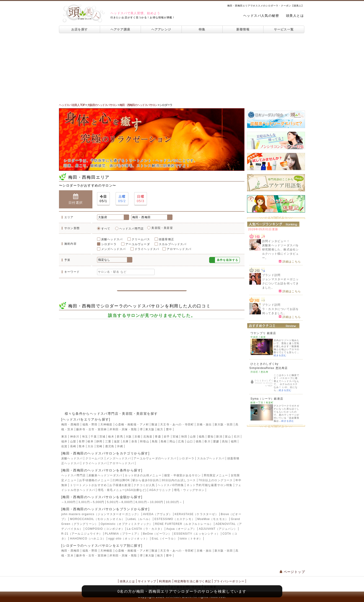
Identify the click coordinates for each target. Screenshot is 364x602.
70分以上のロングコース (216, 480)
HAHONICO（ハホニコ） (88, 539)
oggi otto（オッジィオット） (129, 539)
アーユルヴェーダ (138, 244)
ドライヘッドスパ (147, 249)
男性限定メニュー (216, 475)
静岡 (99, 441)
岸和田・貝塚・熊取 (123, 429)
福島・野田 (90, 424)
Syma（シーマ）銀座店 (267, 399)
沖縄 (120, 446)
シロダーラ (109, 244)
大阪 (129, 437)
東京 (64, 437)
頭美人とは (295, 16)
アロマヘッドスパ (179, 249)
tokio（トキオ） (191, 539)
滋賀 (117, 441)
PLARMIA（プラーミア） (122, 534)
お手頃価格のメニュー (94, 480)
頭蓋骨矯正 (166, 239)
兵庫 (126, 441)
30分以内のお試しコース (179, 480)
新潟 (219, 437)
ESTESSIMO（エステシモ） (175, 519)
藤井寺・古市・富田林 (91, 429)
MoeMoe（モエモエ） (213, 519)
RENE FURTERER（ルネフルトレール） (184, 524)
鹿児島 (110, 446)
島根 (164, 441)
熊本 (82, 446)
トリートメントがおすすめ (88, 485)
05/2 (122, 199)
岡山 (172, 441)
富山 (228, 437)
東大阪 (150, 429)
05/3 (141, 199)
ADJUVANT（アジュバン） (218, 529)
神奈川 (75, 437)
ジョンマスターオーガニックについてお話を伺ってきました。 (280, 283)
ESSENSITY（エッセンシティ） (197, 534)
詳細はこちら (290, 261)
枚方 (160, 429)
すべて (106, 229)
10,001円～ (174, 502)
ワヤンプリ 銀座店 (263, 333)
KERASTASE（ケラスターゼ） (196, 514)
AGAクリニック (160, 490)
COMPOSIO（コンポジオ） (105, 529)
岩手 (167, 437)
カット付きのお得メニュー (143, 475)
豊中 (169, 429)
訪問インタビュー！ (276, 241)
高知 (225, 441)
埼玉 (85, 437)
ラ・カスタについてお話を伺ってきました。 (280, 311)
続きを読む (280, 355)
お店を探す (80, 29)
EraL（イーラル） (164, 539)
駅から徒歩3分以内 (146, 480)
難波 (154, 424)
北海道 (148, 437)
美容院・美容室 (162, 228)
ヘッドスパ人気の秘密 (261, 16)
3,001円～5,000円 (91, 502)
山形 (193, 437)
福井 (64, 441)
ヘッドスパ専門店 (132, 229)
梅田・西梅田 (70, 424)
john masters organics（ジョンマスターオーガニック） (101, 514)
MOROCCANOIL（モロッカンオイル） (97, 519)
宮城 (175, 437)
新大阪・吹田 (224, 424)
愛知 (211, 437)
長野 (82, 441)
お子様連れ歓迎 (120, 485)
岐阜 (91, 441)
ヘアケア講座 (120, 29)
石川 (237, 437)
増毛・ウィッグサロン (189, 490)
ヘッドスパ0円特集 (171, 485)
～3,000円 (68, 502)
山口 (190, 441)
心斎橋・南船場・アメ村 (132, 424)
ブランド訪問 (271, 275)
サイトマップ (147, 581)
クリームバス (141, 239)
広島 (181, 441)
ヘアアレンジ (161, 29)
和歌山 (145, 441)
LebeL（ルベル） (140, 519)
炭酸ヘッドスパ (112, 239)
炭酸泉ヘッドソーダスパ (105, 475)
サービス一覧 (284, 29)
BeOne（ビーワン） (157, 534)
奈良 (134, 441)
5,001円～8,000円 (120, 502)
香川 (207, 441)
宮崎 (99, 446)
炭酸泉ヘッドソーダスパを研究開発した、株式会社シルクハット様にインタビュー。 (280, 252)
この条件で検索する (152, 285)
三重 (108, 441)
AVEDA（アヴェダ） (158, 514)
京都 (137, 437)
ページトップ (292, 572)
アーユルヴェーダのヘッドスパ (155, 458)
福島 (202, 437)
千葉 (94, 437)
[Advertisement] (182, 68)
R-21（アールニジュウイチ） (82, 534)
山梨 (73, 441)
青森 (158, 437)
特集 (202, 29)
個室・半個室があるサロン (182, 475)
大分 (91, 446)
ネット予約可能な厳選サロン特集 (210, 485)
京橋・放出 (204, 424)
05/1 (103, 199)
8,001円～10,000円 (149, 502)
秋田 (184, 437)
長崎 (73, 446)
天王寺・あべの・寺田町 (177, 424)
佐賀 (64, 446)
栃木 (111, 437)
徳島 (199, 441)
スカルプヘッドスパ (173, 244)
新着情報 (243, 29)
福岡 (234, 441)
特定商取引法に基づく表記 (193, 581)
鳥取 (155, 441)
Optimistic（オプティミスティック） (126, 524)
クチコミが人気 (144, 485)
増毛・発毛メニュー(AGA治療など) (122, 490)
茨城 (102, 437)
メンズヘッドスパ (114, 249)
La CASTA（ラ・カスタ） (145, 529)
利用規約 (165, 581)
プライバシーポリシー (229, 581)
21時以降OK (121, 480)
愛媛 (216, 441)
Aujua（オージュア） (181, 529)
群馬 (120, 437)
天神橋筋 (106, 424)
